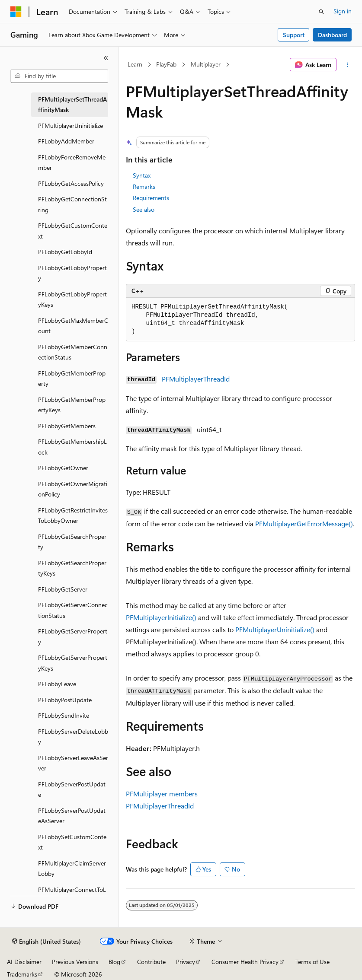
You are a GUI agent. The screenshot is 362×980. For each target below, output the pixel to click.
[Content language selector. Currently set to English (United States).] (46, 942)
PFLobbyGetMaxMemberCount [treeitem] (73, 326)
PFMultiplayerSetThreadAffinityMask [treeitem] (72, 105)
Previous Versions (75, 962)
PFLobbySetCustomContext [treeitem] (72, 842)
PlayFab (166, 64)
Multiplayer (206, 64)
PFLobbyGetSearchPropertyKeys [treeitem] (72, 568)
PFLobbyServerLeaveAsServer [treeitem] (73, 763)
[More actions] (348, 65)
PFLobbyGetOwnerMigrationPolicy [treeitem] (73, 489)
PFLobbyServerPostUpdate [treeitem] (72, 789)
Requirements (151, 198)
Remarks (144, 186)
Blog (114, 962)
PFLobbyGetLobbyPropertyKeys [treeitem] (72, 299)
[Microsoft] (16, 12)
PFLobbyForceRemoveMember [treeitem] (72, 162)
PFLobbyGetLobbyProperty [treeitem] (72, 273)
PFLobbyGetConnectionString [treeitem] (72, 204)
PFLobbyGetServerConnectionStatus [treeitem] (73, 610)
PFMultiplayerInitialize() (161, 617)
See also (144, 209)
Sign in (343, 11)
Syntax (142, 175)
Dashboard (332, 35)
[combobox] (59, 76)
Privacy (186, 962)
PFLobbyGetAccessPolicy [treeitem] (71, 183)
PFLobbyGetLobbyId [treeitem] (65, 252)
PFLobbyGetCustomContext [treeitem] (73, 231)
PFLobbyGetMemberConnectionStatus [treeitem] (73, 352)
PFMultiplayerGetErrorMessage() (304, 523)
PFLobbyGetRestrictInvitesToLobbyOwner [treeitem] (73, 515)
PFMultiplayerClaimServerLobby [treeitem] (72, 869)
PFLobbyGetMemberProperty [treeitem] (72, 379)
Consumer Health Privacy (245, 962)
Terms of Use (312, 962)
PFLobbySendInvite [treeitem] (64, 715)
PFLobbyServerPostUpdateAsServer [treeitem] (72, 816)
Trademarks (22, 974)
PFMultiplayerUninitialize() (275, 629)
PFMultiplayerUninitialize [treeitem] (70, 126)
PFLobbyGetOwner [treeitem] (63, 468)
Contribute (151, 962)
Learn (135, 64)
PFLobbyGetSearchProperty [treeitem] (72, 542)
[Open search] (321, 12)
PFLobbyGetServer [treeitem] (63, 589)
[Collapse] (106, 58)
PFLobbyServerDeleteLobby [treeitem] (73, 737)
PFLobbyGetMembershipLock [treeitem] (72, 447)
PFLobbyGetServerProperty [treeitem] (73, 636)
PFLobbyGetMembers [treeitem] (67, 426)
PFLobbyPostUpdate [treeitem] (65, 700)
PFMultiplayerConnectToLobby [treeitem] (72, 895)
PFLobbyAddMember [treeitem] (66, 141)
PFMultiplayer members (162, 794)
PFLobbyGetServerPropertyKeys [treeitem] (73, 663)
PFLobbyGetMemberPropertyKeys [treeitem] (72, 405)
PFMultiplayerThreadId (196, 379)
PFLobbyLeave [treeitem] (57, 684)
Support (294, 35)
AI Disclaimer (24, 962)
